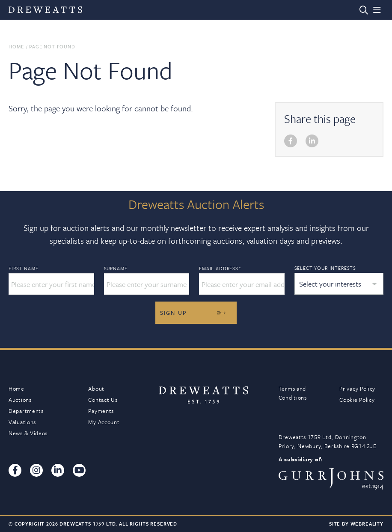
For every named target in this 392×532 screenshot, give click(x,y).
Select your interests (325, 268)
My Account (104, 422)
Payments (101, 411)
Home (16, 46)
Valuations (22, 422)
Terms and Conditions (293, 393)
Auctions (20, 400)
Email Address (220, 269)
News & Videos (28, 433)
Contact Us (103, 400)
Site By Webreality (356, 524)
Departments (26, 411)
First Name (23, 269)
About (96, 389)
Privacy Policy (357, 389)
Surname (116, 269)
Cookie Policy (357, 400)
